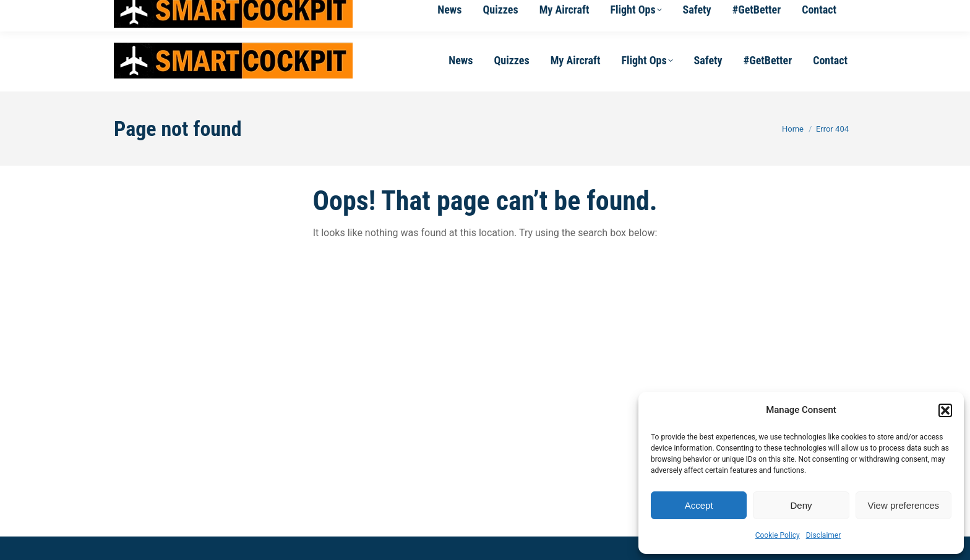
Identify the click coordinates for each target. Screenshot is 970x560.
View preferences (904, 505)
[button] (945, 410)
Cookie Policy (778, 535)
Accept (699, 505)
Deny (801, 505)
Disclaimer (824, 535)
